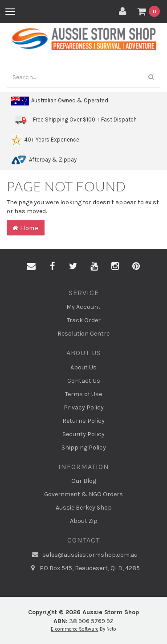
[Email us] (31, 267)
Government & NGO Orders (83, 494)
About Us (83, 367)
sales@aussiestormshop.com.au (84, 555)
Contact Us (84, 381)
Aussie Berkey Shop (84, 508)
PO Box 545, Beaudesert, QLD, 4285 (83, 568)
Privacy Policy (84, 407)
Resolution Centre (83, 334)
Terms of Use (83, 394)
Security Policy (83, 434)
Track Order (84, 320)
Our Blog (84, 481)
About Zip (84, 521)
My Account (83, 307)
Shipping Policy (84, 448)
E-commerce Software (75, 629)
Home (26, 228)
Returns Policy (83, 421)
